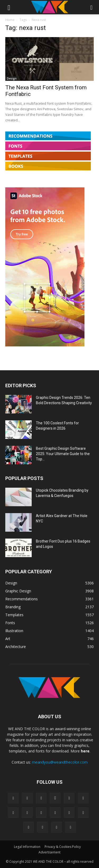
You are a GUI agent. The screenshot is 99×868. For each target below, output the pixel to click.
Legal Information (27, 847)
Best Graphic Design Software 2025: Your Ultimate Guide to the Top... (63, 454)
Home (10, 20)
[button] (9, 7)
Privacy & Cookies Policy (63, 847)
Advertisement (49, 852)
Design (12, 78)
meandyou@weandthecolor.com (60, 762)
